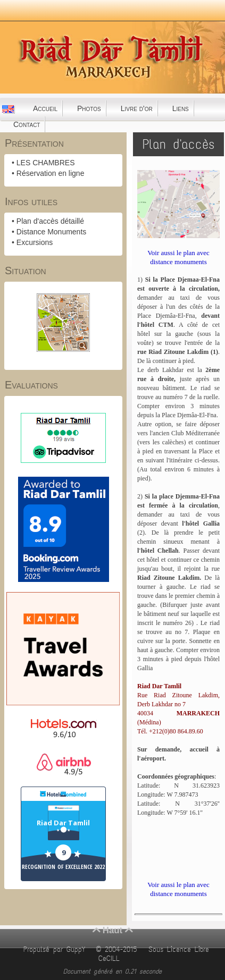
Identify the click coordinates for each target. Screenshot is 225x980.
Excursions (35, 242)
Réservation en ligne (51, 173)
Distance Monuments (52, 232)
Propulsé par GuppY (56, 949)
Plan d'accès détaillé (50, 221)
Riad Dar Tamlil (63, 823)
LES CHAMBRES (46, 163)
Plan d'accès (178, 144)
